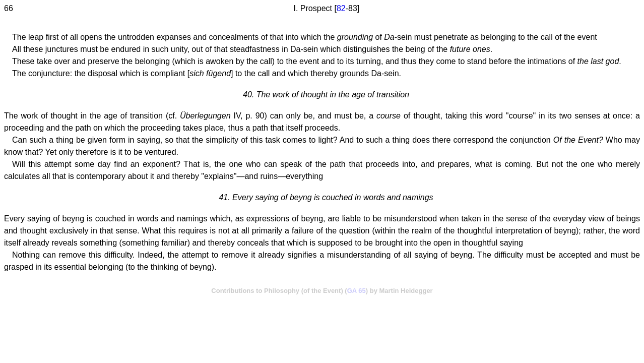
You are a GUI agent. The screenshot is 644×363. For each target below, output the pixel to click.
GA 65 (357, 291)
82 (341, 8)
